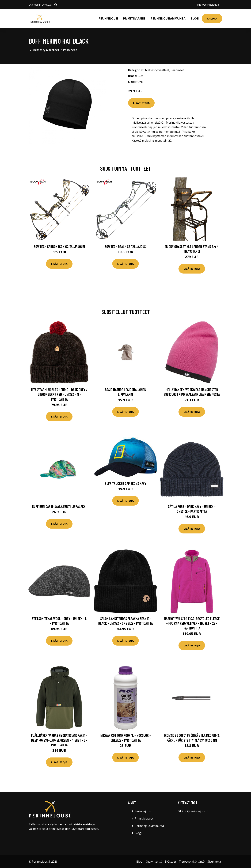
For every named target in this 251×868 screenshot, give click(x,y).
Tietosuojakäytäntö (192, 862)
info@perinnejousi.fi (208, 5)
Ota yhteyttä (154, 862)
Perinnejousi (108, 18)
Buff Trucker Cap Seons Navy (126, 483)
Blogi (195, 18)
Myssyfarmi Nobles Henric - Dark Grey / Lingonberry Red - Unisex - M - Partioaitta (59, 394)
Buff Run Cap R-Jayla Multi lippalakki (59, 506)
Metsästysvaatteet (46, 50)
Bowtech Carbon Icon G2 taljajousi (59, 246)
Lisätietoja (141, 103)
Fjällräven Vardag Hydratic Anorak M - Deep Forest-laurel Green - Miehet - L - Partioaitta (59, 740)
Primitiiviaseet (134, 18)
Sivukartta (214, 862)
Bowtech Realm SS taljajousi (126, 246)
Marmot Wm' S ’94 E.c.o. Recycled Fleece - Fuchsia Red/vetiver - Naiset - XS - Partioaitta (192, 623)
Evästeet (170, 862)
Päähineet (70, 50)
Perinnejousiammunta (168, 18)
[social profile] (56, 5)
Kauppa (212, 18)
